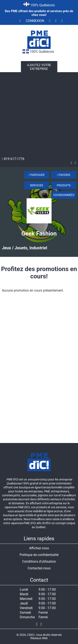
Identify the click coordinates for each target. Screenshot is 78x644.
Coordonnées (64, 195)
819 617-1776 (13, 159)
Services (37, 185)
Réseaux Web (39, 638)
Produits (64, 185)
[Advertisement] (39, 116)
